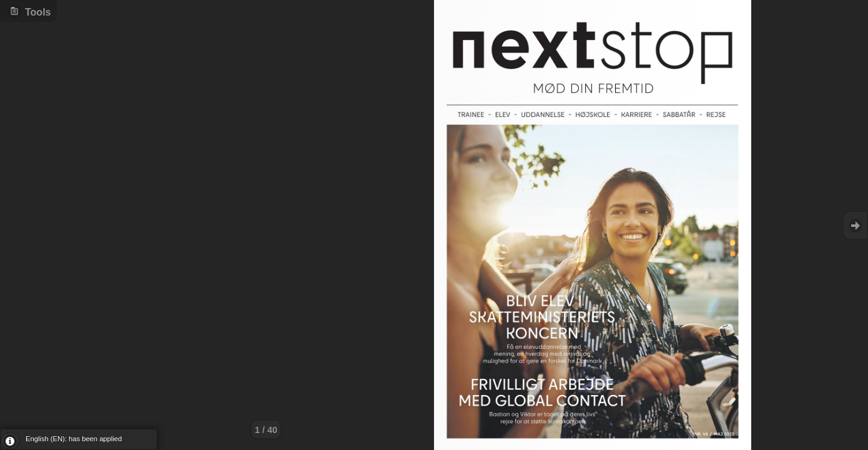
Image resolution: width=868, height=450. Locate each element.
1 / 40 (266, 430)
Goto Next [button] (856, 225)
